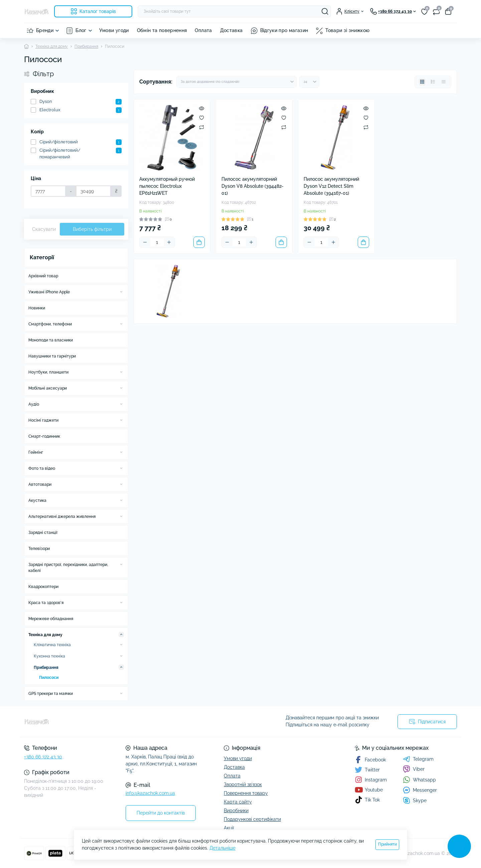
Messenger (420, 790)
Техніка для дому (52, 46)
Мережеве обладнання (51, 619)
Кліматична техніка (52, 645)
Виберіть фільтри (92, 229)
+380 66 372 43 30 (43, 757)
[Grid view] (422, 82)
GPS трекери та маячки (51, 694)
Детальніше (222, 848)
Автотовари (40, 484)
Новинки (37, 308)
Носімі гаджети (43, 420)
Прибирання (86, 46)
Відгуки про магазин (284, 30)
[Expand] (121, 292)
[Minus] (145, 242)
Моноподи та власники (51, 340)
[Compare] (202, 127)
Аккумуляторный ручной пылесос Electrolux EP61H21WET (167, 186)
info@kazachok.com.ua (150, 793)
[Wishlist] (202, 118)
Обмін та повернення (162, 30)
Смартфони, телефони (50, 324)
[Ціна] (48, 191)
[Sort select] (236, 82)
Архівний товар (43, 276)
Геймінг (36, 452)
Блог (81, 30)
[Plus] (169, 242)
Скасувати (44, 229)
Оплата (203, 30)
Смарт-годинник (44, 436)
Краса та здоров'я (46, 603)
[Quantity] (157, 242)
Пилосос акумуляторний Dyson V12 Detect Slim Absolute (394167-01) (331, 186)
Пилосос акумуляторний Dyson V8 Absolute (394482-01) (253, 186)
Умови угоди (114, 30)
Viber (414, 769)
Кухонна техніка (49, 656)
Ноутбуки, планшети (48, 372)
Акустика (37, 500)
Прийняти (387, 844)
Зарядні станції (43, 533)
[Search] (325, 11)
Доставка (231, 30)
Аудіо (34, 404)
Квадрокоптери (43, 587)
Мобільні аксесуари (48, 388)
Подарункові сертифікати (252, 819)
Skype (415, 800)
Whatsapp (419, 780)
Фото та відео (42, 468)
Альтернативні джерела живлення (62, 517)
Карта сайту (238, 802)
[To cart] (199, 242)
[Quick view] (202, 108)
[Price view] (444, 82)
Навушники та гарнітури (52, 356)
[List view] (433, 82)
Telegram (418, 759)
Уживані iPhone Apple (49, 292)
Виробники (236, 811)
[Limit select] (309, 82)
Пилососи (49, 678)
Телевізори (39, 549)
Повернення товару (246, 793)
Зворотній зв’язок (243, 784)
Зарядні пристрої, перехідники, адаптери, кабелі (68, 568)
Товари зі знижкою (347, 30)
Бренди (45, 30)
